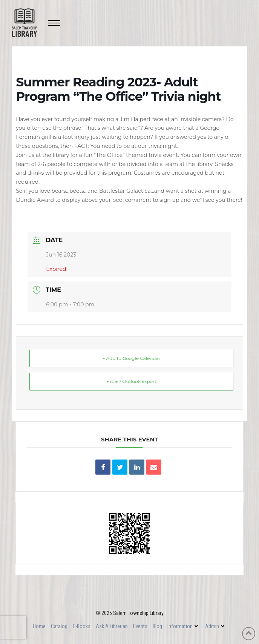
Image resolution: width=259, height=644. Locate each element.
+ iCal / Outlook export (131, 381)
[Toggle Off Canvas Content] (54, 23)
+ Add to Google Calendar (132, 358)
